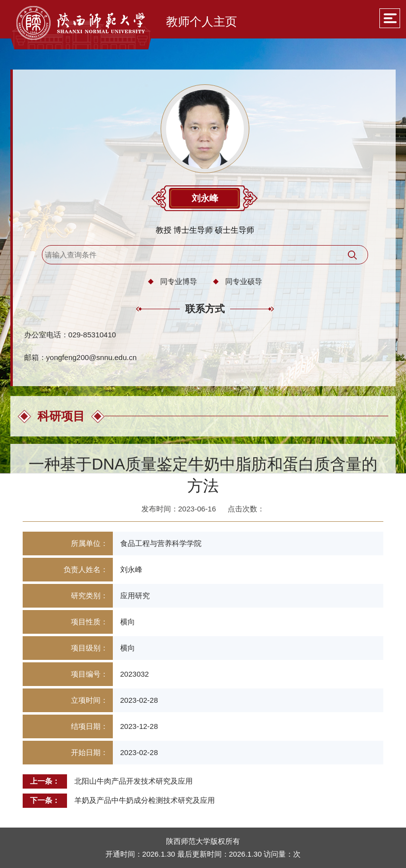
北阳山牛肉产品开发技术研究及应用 (134, 781)
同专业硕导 (244, 281)
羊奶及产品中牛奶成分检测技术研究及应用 (145, 800)
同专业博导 (179, 281)
